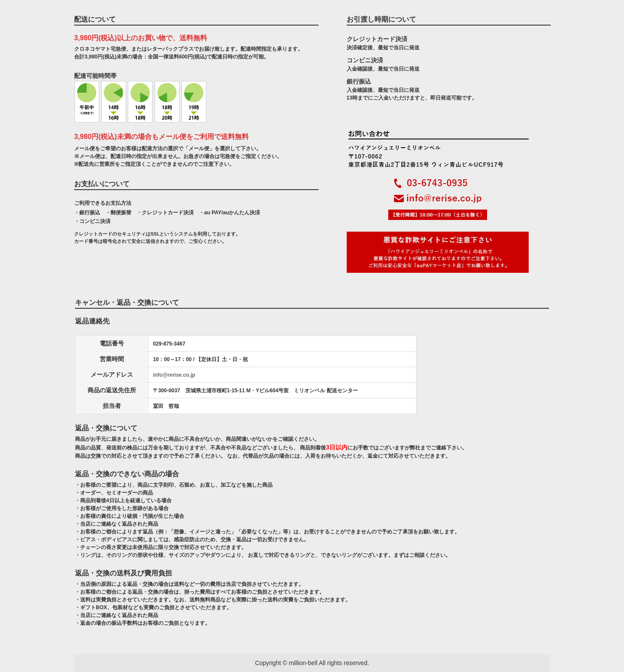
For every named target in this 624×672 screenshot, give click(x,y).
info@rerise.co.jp (174, 375)
